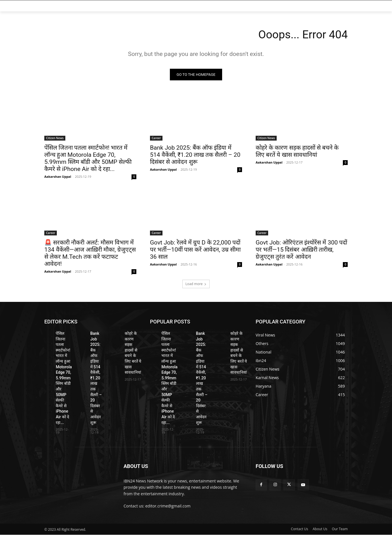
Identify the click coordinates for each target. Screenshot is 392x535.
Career (156, 138)
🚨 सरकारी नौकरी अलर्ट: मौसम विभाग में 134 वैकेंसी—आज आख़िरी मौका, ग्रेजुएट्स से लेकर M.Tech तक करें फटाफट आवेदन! (90, 253)
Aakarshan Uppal (58, 177)
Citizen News (55, 138)
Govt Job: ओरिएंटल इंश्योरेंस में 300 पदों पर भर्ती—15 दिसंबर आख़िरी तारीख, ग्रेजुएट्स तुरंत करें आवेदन (301, 250)
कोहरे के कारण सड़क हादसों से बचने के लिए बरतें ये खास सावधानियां (297, 151)
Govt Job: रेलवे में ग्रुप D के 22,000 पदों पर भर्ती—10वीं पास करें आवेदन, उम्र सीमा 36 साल (195, 250)
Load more (196, 284)
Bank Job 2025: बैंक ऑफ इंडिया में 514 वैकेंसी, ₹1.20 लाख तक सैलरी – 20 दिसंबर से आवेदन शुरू (195, 155)
